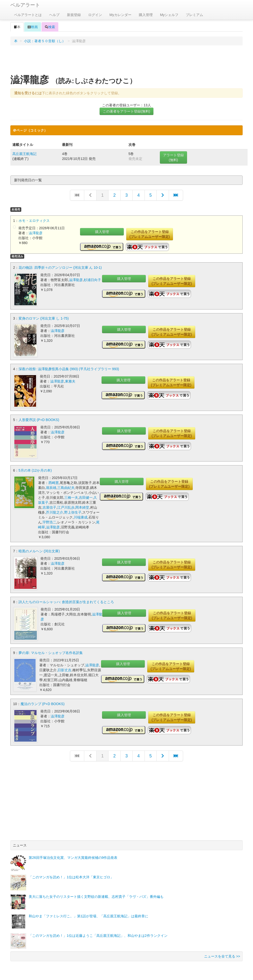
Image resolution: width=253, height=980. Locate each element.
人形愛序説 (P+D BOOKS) (39, 419)
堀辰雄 (51, 487)
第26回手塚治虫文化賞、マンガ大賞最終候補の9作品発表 (73, 857)
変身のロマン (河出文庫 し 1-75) (44, 318)
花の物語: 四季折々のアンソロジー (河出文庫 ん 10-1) (60, 268)
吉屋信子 (49, 507)
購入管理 (146, 15)
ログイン (95, 15)
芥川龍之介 (55, 512)
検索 (50, 27)
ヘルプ (54, 15)
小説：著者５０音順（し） (45, 41)
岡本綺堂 (82, 507)
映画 (33, 27)
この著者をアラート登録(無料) (126, 111)
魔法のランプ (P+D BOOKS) (43, 703)
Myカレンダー (120, 15)
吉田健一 (86, 497)
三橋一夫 (71, 497)
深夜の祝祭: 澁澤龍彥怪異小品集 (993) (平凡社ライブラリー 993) (69, 369)
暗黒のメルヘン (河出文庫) (39, 551)
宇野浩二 (49, 522)
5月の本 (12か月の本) (35, 470)
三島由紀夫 (66, 487)
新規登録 (74, 15)
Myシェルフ (169, 15)
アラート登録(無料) (173, 157)
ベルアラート (25, 5)
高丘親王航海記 (24, 154)
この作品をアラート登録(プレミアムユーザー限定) (150, 234)
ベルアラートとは (28, 15)
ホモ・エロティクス (34, 221)
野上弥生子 (73, 512)
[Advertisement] (126, 61)
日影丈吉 (64, 669)
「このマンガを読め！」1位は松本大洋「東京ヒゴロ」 (71, 876)
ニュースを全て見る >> (222, 955)
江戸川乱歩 (66, 507)
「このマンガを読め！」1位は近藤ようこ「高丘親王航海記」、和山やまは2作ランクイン (98, 935)
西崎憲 (54, 482)
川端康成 (81, 517)
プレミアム (194, 15)
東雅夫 (70, 381)
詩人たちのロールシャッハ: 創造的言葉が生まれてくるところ (66, 601)
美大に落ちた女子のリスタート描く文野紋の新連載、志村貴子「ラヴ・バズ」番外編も (96, 896)
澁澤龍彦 (36, 233)
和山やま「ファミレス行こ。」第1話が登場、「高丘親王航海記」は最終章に (88, 915)
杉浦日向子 (92, 280)
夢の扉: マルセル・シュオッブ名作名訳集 (51, 652)
